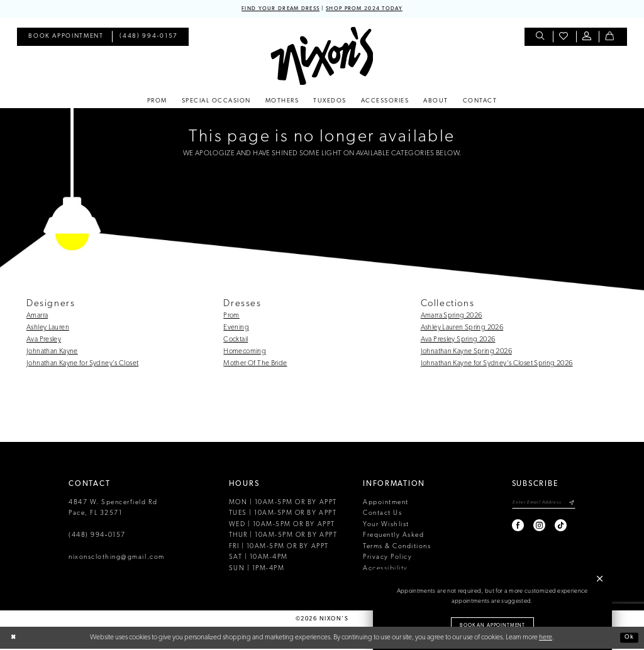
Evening (236, 329)
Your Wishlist (386, 526)
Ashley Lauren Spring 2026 (462, 329)
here (546, 639)
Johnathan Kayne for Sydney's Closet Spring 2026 (497, 365)
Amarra (37, 317)
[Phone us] (149, 38)
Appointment (386, 504)
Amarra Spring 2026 (452, 317)
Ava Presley (44, 341)
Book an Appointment (492, 624)
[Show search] (541, 38)
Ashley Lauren (48, 329)
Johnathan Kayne (52, 353)
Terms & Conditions (397, 548)
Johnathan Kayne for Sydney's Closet (82, 365)
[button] (588, 38)
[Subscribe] (571, 505)
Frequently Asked (393, 537)
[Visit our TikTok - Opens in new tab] (550, 528)
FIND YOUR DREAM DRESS (274, 9)
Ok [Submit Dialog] (628, 639)
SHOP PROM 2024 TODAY (370, 9)
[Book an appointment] (66, 38)
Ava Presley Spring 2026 (458, 341)
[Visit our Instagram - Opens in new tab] (529, 528)
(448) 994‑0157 (97, 537)
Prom (231, 317)
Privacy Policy (387, 559)
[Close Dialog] (14, 639)
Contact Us (382, 515)
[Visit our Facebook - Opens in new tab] (507, 528)
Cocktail (236, 341)
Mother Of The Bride (255, 365)
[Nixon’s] (322, 57)
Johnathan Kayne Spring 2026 (466, 353)
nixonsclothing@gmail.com (117, 559)
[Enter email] (538, 505)
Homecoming (245, 353)
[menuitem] (66, 38)
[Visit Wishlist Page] (564, 38)
